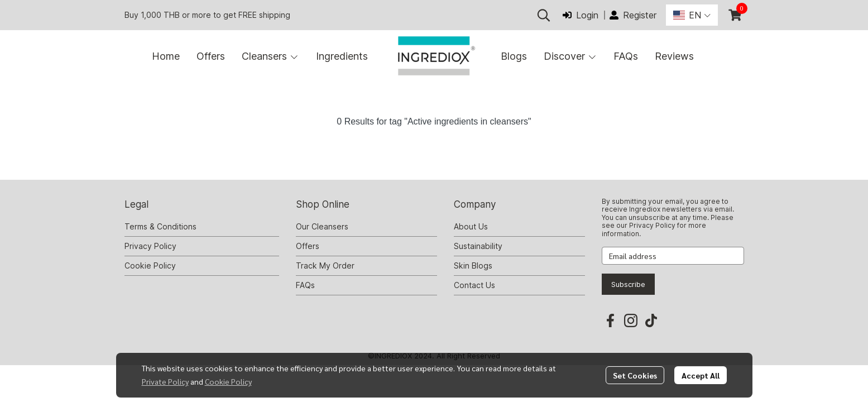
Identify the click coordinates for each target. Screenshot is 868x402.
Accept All (701, 375)
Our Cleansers (322, 226)
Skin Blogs (473, 265)
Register (633, 15)
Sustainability (478, 246)
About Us (471, 226)
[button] (544, 15)
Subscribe (628, 284)
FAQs (305, 285)
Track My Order (325, 265)
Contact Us (474, 285)
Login (581, 15)
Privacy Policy (150, 246)
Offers (308, 246)
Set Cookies (635, 375)
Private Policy (165, 381)
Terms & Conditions (160, 226)
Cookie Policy (228, 381)
